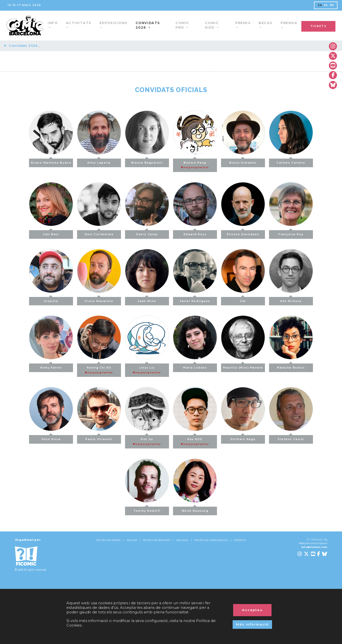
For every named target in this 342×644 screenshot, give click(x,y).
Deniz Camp (147, 233)
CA (320, 5)
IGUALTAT (132, 540)
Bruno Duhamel (243, 162)
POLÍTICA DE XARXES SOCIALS (211, 540)
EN (332, 5)
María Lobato (195, 366)
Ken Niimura (291, 300)
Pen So (147, 440)
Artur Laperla (99, 162)
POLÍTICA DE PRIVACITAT (156, 540)
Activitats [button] (80, 23)
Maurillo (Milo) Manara (243, 366)
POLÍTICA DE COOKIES (108, 540)
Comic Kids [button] (212, 25)
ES (326, 5)
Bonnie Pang (195, 164)
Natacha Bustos (291, 366)
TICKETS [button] (319, 26)
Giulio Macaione (99, 300)
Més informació (252, 624)
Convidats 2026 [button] (149, 25)
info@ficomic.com (314, 547)
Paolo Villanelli (99, 438)
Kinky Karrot (51, 366)
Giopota (51, 300)
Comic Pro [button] (183, 25)
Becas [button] (266, 23)
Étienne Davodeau (243, 233)
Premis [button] (243, 23)
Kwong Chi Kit (99, 369)
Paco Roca (51, 438)
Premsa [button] (289, 23)
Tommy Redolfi (147, 510)
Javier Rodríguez (195, 300)
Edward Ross (195, 233)
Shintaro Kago (243, 438)
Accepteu (252, 610)
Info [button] (54, 23)
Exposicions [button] (115, 23)
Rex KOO (195, 440)
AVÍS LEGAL (182, 540)
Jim (243, 300)
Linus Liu (147, 369)
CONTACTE (240, 540)
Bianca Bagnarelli (147, 162)
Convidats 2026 (21, 46)
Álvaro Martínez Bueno (51, 162)
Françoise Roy (291, 233)
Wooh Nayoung (195, 510)
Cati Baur (51, 233)
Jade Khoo (147, 300)
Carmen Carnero (291, 162)
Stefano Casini (291, 438)
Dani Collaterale (99, 233)
